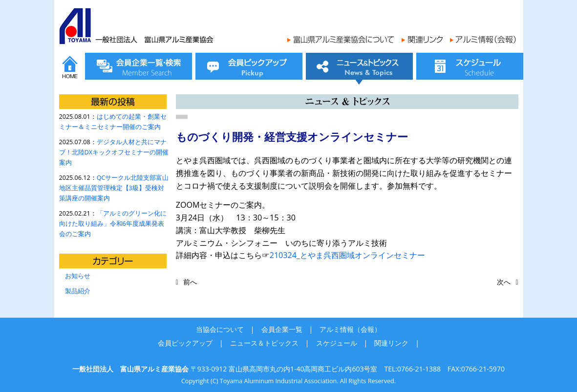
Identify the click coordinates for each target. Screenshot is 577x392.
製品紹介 (78, 291)
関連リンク (391, 343)
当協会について (220, 329)
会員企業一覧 (282, 329)
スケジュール (337, 343)
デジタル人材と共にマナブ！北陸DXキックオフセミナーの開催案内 (114, 152)
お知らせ (78, 276)
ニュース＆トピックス (264, 343)
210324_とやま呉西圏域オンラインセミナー (347, 255)
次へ (504, 282)
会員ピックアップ (185, 343)
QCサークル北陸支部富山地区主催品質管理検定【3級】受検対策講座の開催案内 (114, 188)
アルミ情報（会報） (350, 329)
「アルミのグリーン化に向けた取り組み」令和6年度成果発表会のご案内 (113, 224)
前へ (190, 282)
